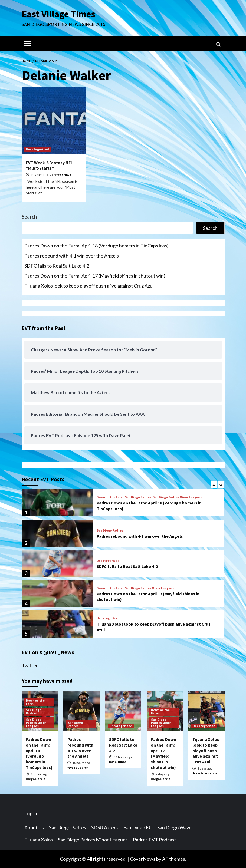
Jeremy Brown (60, 175)
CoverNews (143, 859)
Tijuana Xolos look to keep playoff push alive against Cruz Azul (89, 286)
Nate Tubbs (118, 762)
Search (29, 217)
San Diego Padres (138, 497)
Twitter (30, 665)
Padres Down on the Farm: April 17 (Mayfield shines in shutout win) (95, 276)
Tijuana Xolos (39, 840)
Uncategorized (37, 149)
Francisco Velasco (206, 773)
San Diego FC (138, 827)
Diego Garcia (36, 779)
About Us (34, 827)
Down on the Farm (110, 497)
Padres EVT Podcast (155, 840)
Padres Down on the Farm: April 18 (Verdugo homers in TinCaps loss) (96, 246)
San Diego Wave (174, 827)
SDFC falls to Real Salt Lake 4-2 (57, 266)
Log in (31, 813)
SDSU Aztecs (105, 827)
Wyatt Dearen (78, 768)
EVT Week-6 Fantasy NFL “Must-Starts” (49, 165)
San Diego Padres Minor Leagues (177, 497)
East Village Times (58, 14)
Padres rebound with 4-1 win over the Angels (72, 256)
